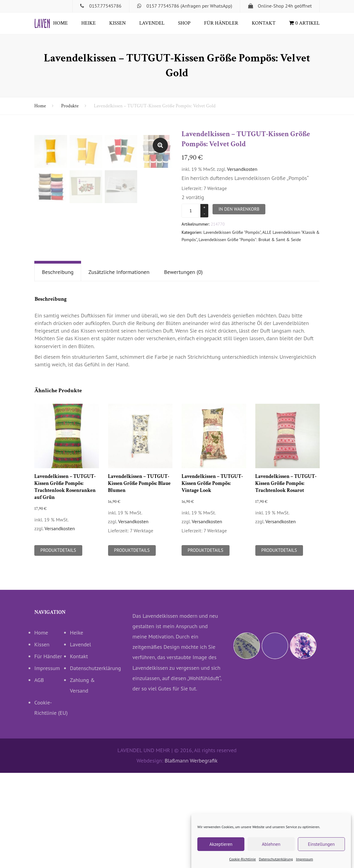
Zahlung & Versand (82, 781)
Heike (88, 23)
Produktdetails (58, 646)
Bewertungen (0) (183, 367)
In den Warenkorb (239, 209)
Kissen (118, 23)
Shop (184, 23)
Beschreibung (58, 367)
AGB (39, 775)
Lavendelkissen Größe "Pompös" (232, 232)
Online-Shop (271, 6)
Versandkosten (242, 169)
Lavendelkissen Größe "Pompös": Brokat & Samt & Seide (250, 240)
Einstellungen (321, 844)
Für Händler (221, 23)
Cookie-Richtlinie (243, 859)
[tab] (58, 368)
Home (60, 23)
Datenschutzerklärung (276, 859)
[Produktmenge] (191, 211)
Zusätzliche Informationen (119, 367)
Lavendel (152, 23)
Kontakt (264, 23)
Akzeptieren (221, 844)
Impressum (305, 859)
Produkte (70, 106)
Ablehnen (271, 844)
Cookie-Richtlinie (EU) (51, 803)
